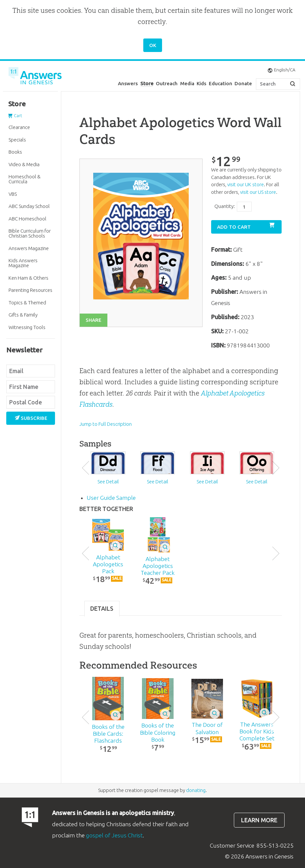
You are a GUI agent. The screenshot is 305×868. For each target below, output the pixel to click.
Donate (243, 83)
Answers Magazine (29, 248)
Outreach (167, 83)
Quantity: (225, 206)
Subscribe (31, 418)
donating (196, 790)
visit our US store (258, 192)
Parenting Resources (30, 290)
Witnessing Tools (27, 327)
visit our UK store (246, 184)
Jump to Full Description (106, 424)
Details (102, 609)
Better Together (106, 509)
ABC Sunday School (29, 206)
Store (147, 83)
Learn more (259, 820)
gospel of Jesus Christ (114, 835)
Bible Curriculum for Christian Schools (30, 233)
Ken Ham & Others (28, 278)
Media (187, 83)
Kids (201, 83)
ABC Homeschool (28, 219)
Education (221, 83)
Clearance (19, 127)
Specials (17, 140)
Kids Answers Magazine (23, 263)
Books (15, 152)
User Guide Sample (111, 498)
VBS (13, 194)
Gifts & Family (23, 315)
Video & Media (24, 164)
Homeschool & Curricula (25, 179)
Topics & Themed (27, 303)
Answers (128, 83)
